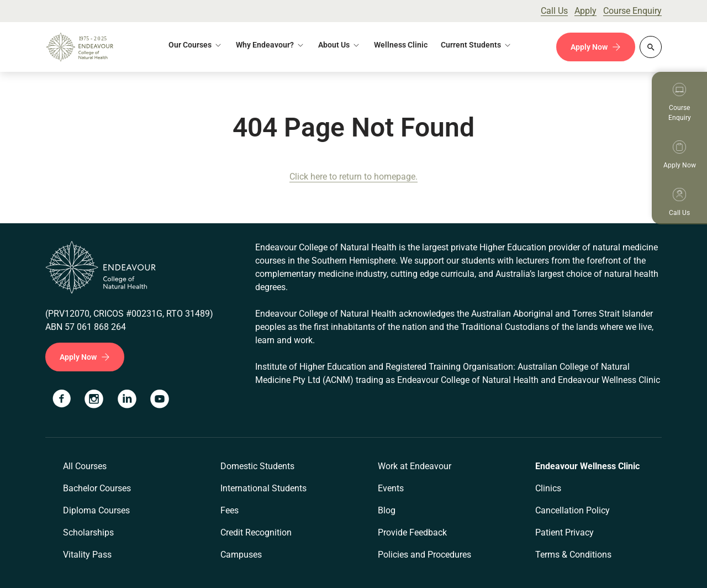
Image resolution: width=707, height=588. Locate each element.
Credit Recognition (256, 532)
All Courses (85, 466)
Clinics (548, 488)
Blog (387, 510)
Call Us (554, 11)
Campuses (241, 555)
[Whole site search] (651, 47)
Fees (229, 510)
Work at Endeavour (415, 466)
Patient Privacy (564, 532)
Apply (585, 11)
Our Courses (190, 45)
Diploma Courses (96, 510)
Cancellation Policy (573, 510)
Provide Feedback (412, 532)
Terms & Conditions (573, 555)
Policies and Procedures (424, 555)
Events (391, 488)
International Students (263, 488)
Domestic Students (257, 466)
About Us (334, 45)
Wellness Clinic (401, 45)
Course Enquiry (632, 11)
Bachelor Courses (97, 488)
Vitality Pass (87, 555)
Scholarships (88, 532)
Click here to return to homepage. (353, 177)
